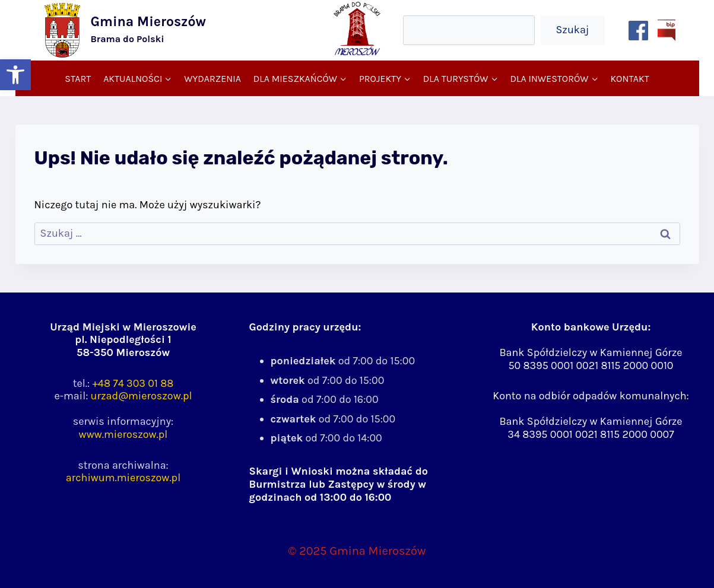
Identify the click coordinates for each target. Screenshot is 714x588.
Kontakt (629, 79)
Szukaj (572, 30)
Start (78, 79)
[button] (15, 75)
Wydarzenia (212, 79)
